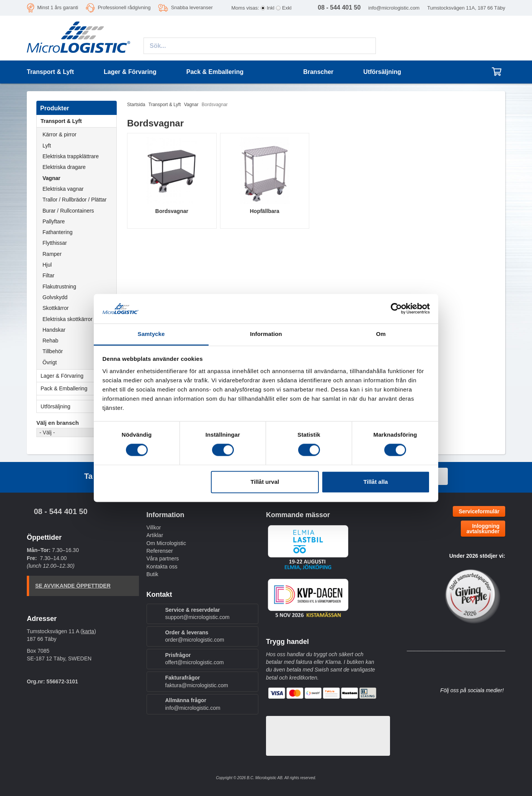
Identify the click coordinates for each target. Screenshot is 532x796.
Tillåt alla (375, 482)
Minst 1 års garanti (58, 7)
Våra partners (163, 559)
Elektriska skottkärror (68, 319)
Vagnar (51, 178)
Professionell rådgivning (124, 7)
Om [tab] (381, 334)
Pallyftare (54, 221)
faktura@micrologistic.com (197, 685)
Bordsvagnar (172, 211)
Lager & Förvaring (78, 376)
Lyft (47, 146)
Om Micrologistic (166, 543)
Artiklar (155, 535)
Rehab (50, 341)
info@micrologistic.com (394, 8)
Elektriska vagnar (63, 189)
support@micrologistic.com (197, 617)
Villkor (154, 527)
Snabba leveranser (192, 7)
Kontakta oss (162, 567)
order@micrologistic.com (195, 640)
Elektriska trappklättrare (71, 156)
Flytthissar (55, 243)
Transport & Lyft (78, 121)
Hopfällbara (265, 211)
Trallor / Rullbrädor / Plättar (75, 200)
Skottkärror (55, 308)
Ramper (52, 254)
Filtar (48, 275)
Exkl (287, 8)
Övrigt (50, 362)
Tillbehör (53, 351)
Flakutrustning (59, 287)
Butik (153, 574)
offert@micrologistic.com (195, 662)
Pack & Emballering (78, 388)
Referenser (160, 551)
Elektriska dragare (64, 167)
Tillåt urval (265, 482)
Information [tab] (266, 334)
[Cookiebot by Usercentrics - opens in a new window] (396, 309)
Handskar (54, 330)
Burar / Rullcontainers (68, 211)
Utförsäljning (382, 72)
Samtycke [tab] (151, 334)
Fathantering (58, 232)
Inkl (271, 8)
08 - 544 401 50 (60, 511)
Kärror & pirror (60, 134)
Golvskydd (55, 297)
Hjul (47, 265)
